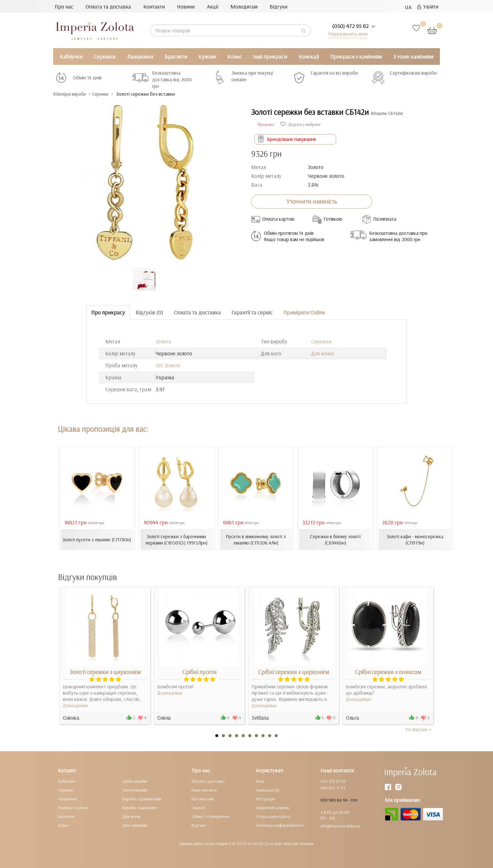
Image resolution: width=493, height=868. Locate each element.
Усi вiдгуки (419, 729)
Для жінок (323, 353)
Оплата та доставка (108, 6)
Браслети (176, 56)
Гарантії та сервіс (252, 312)
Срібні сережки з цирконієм (294, 672)
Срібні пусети (199, 672)
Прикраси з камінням (356, 56)
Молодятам (244, 6)
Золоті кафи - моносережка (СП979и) (415, 539)
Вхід (260, 781)
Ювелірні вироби (73, 94)
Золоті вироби (135, 790)
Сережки (105, 56)
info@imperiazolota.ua (340, 826)
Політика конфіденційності (280, 825)
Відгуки (279, 6)
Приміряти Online (304, 312)
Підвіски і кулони (73, 807)
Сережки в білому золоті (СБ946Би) (335, 539)
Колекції (309, 56)
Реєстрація (265, 798)
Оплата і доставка (208, 781)
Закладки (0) (268, 790)
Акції (213, 6)
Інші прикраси (270, 56)
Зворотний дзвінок (273, 807)
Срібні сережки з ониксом (388, 672)
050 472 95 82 (333, 781)
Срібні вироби (135, 781)
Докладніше (76, 705)
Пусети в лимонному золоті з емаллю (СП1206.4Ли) (256, 539)
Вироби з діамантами (142, 798)
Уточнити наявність (312, 201)
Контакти (154, 6)
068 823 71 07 (333, 787)
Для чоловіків (135, 825)
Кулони (207, 56)
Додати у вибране (300, 124)
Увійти (428, 6)
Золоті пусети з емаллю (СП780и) (97, 539)
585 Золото (168, 365)
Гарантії (198, 807)
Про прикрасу (108, 312)
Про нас (64, 6)
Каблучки (71, 56)
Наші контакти (204, 790)
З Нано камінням (413, 56)
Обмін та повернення (210, 816)
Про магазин (203, 798)
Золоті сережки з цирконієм (105, 672)
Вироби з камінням (139, 807)
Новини (186, 6)
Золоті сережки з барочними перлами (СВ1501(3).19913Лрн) (176, 539)
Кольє (234, 56)
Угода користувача (273, 816)
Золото (163, 341)
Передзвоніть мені (346, 34)
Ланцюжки (140, 56)
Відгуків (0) (149, 312)
